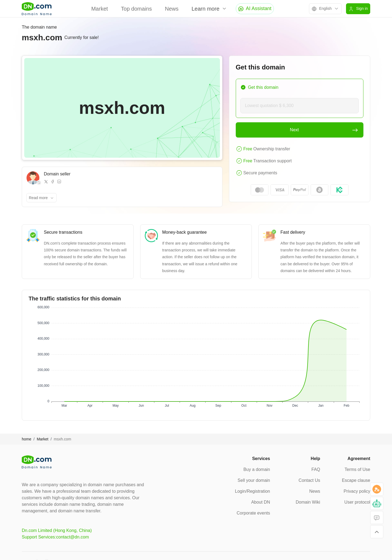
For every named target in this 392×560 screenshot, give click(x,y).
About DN (261, 502)
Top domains (136, 9)
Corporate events (253, 513)
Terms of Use (357, 469)
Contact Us (309, 480)
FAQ (316, 469)
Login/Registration (252, 491)
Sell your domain (254, 480)
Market (99, 9)
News (172, 9)
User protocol (357, 502)
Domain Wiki (308, 502)
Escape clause (356, 480)
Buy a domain (257, 469)
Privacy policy (357, 491)
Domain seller (57, 174)
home (27, 439)
